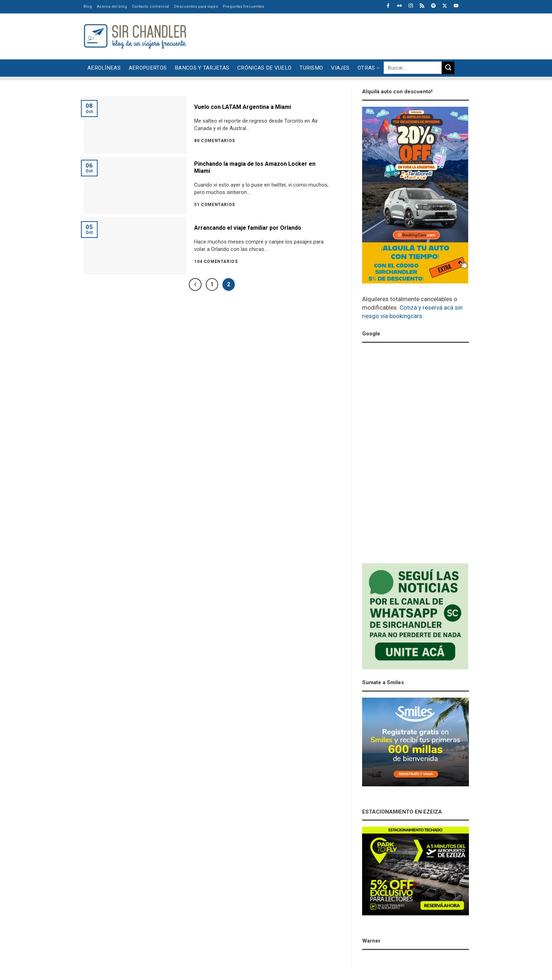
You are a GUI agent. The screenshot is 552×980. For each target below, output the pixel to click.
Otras (369, 68)
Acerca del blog (112, 7)
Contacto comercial (150, 7)
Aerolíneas (104, 68)
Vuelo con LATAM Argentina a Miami (243, 107)
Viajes (340, 68)
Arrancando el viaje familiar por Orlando (248, 228)
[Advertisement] (340, 35)
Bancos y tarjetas (202, 68)
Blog (88, 7)
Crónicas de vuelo (264, 68)
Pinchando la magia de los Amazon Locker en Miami (255, 168)
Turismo (311, 68)
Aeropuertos (148, 68)
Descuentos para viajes (196, 7)
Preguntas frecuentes (243, 7)
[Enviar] (448, 68)
